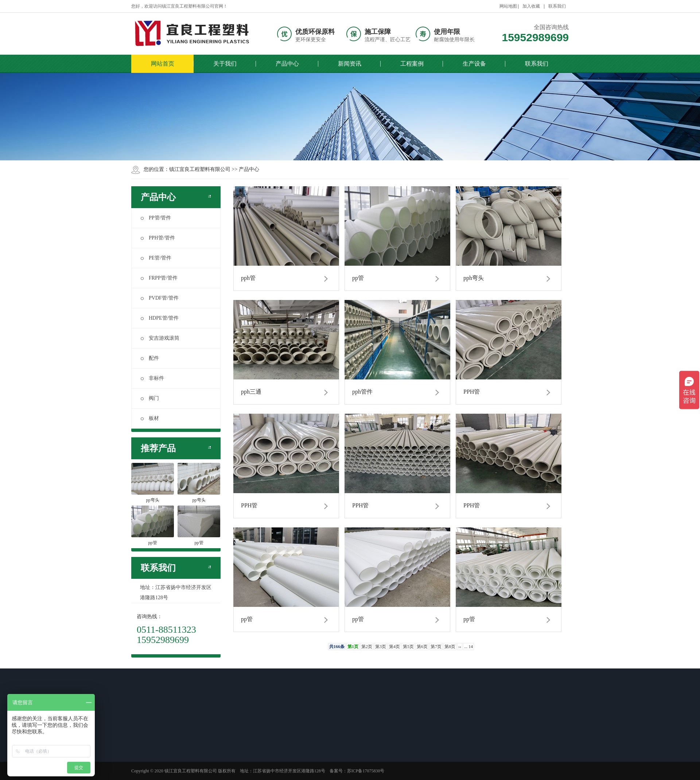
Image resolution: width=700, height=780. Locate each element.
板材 (150, 418)
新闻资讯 (350, 64)
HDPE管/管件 (160, 318)
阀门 (150, 398)
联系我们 (557, 6)
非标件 (152, 378)
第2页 (367, 647)
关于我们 (225, 64)
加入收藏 (531, 6)
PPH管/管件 (158, 238)
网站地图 (508, 6)
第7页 (436, 647)
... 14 (468, 647)
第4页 (394, 647)
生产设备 (474, 64)
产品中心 (287, 64)
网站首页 (163, 64)
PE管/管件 (156, 258)
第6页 (422, 647)
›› (460, 647)
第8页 (450, 647)
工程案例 (412, 64)
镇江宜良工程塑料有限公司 (200, 169)
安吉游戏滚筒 (160, 338)
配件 (150, 358)
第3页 (381, 647)
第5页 (408, 647)
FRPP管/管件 (159, 278)
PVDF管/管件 (160, 298)
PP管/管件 (156, 218)
